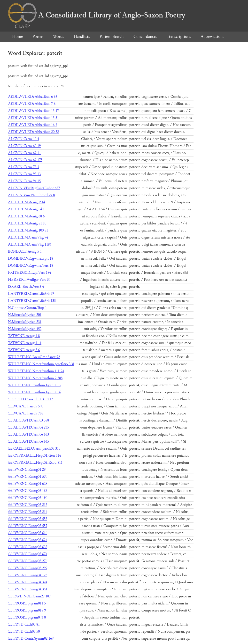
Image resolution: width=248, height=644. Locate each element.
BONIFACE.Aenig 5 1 (25, 252)
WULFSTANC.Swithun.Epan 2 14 (34, 392)
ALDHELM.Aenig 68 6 (26, 216)
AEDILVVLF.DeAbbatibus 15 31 (33, 118)
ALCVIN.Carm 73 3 (23, 167)
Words (58, 37)
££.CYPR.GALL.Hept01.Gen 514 (34, 456)
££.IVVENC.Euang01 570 (28, 477)
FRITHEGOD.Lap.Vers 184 (29, 273)
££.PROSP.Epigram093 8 (27, 617)
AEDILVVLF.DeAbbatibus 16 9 (33, 125)
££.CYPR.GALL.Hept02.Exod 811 (35, 463)
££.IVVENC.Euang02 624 (28, 540)
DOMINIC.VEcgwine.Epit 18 (31, 259)
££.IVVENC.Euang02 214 (28, 512)
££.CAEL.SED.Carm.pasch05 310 (34, 449)
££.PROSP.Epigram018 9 (27, 610)
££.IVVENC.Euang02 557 (28, 526)
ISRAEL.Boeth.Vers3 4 (26, 287)
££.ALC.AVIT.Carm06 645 (28, 442)
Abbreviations (212, 37)
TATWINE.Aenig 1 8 (24, 336)
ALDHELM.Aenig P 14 (27, 202)
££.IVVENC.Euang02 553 (28, 519)
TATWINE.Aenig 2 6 (24, 350)
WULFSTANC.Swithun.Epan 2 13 (34, 385)
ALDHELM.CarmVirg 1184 (30, 244)
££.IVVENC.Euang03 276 (28, 561)
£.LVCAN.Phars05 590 (26, 406)
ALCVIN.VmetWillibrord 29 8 (31, 195)
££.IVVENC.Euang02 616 (28, 533)
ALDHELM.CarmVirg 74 (28, 237)
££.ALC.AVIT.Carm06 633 (28, 434)
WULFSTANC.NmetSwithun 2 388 (35, 378)
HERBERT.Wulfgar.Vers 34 (29, 280)
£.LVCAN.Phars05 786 (26, 413)
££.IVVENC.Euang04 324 (28, 582)
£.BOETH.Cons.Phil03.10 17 (30, 399)
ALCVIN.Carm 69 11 (24, 153)
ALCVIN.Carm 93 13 (24, 174)
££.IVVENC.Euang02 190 (28, 498)
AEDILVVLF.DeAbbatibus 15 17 (33, 111)
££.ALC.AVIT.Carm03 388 (28, 420)
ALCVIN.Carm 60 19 (24, 146)
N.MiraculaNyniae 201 (25, 315)
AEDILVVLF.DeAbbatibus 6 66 (33, 97)
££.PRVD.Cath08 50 (24, 632)
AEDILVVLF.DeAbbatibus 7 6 (32, 104)
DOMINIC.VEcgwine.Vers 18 (31, 266)
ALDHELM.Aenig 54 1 (26, 209)
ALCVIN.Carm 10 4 (23, 139)
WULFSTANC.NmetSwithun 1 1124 (36, 371)
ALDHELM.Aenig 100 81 (28, 230)
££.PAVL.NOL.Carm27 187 (29, 596)
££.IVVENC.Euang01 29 (27, 470)
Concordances (145, 37)
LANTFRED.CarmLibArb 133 (32, 301)
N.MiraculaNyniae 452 (25, 329)
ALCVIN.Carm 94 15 (24, 181)
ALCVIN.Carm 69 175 (25, 160)
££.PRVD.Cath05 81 (24, 624)
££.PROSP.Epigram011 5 (27, 603)
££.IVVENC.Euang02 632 (28, 547)
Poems (38, 37)
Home (17, 37)
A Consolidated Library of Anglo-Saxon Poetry (97, 15)
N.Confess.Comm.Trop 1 (27, 308)
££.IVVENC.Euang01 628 (28, 484)
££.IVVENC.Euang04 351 (28, 589)
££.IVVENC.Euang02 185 (28, 491)
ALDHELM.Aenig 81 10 (27, 223)
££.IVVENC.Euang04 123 (28, 575)
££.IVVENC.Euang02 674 (28, 554)
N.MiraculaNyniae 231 (25, 322)
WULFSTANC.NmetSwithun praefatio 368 (41, 364)
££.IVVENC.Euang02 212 (28, 505)
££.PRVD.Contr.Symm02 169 (31, 639)
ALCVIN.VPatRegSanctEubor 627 (34, 188)
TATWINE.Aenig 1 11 (25, 343)
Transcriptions (179, 37)
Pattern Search (112, 37)
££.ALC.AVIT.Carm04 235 (28, 427)
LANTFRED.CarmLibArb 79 (31, 294)
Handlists (82, 37)
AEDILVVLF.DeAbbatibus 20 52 (33, 132)
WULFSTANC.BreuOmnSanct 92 (34, 357)
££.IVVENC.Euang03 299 (28, 568)
